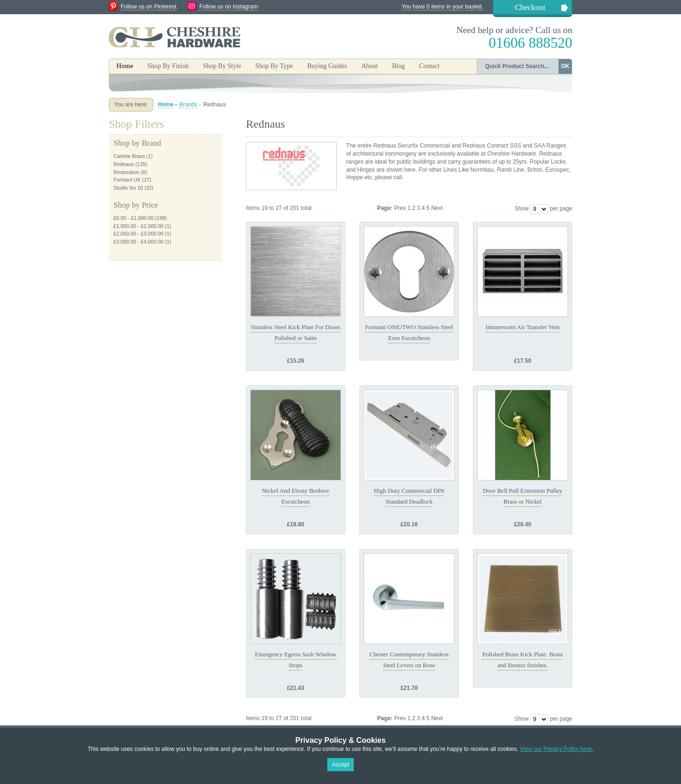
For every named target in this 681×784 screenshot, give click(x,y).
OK (565, 66)
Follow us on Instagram (228, 7)
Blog (398, 66)
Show (522, 209)
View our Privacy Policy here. (556, 749)
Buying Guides (327, 66)
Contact (429, 66)
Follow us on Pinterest (148, 7)
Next (437, 208)
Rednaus (124, 164)
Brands (188, 105)
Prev (401, 208)
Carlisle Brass (129, 156)
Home (125, 66)
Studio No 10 (128, 188)
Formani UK (127, 180)
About (370, 66)
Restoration (127, 172)
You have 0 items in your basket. (442, 7)
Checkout (530, 7)
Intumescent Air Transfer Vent (523, 327)
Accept (341, 765)
